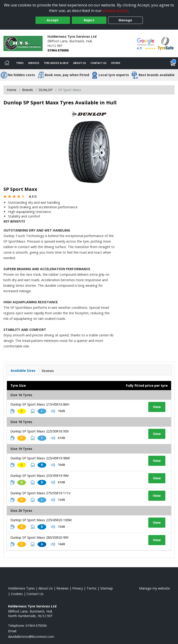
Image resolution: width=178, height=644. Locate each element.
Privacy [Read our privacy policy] (78, 588)
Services (34, 63)
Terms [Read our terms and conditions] (92, 588)
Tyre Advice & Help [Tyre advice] (56, 63)
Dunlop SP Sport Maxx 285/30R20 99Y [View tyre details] (39, 537)
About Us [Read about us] (46, 588)
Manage (125, 20)
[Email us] (31, 637)
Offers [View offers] (116, 63)
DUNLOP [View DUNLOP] (46, 90)
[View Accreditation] (166, 43)
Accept (53, 20)
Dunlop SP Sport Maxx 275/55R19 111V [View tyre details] (41, 493)
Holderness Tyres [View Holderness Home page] (21, 588)
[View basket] (173, 63)
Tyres (20, 63)
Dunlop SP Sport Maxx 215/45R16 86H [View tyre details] (40, 404)
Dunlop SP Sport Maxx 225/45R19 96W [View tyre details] (40, 458)
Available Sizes (23, 371)
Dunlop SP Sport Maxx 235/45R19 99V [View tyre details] (40, 476)
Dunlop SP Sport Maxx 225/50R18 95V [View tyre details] (40, 431)
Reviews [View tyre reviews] (48, 371)
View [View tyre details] (157, 407)
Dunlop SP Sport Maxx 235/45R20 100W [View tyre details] (41, 520)
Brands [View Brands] (28, 90)
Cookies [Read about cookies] (17, 594)
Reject (89, 20)
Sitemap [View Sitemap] (107, 588)
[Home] (7, 63)
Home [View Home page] (12, 90)
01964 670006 (58, 50)
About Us (80, 63)
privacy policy (115, 10)
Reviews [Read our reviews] (63, 588)
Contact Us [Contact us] (98, 63)
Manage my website (155, 588)
